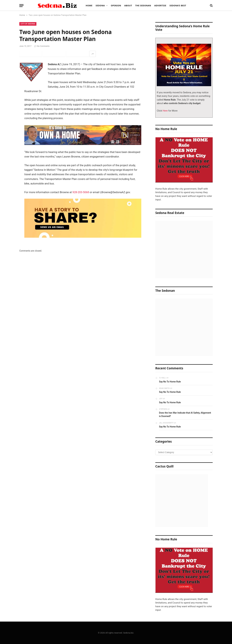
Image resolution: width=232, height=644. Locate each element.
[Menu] (21, 6)
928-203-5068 (81, 192)
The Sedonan (143, 5)
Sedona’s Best (178, 5)
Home (89, 5)
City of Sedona (28, 24)
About (128, 5)
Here (165, 111)
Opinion (116, 5)
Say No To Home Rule (170, 382)
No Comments (42, 46)
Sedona (100, 5)
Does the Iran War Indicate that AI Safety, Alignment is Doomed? (185, 414)
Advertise (160, 5)
